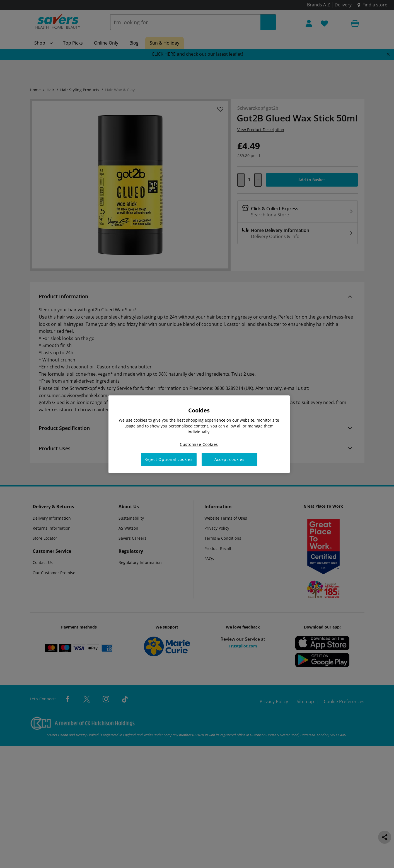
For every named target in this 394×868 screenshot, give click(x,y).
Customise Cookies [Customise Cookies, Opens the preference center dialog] (199, 444)
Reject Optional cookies (168, 459)
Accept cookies (229, 459)
